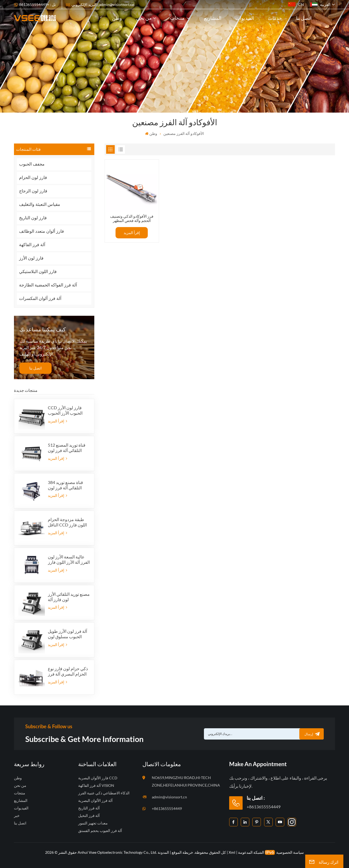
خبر (17, 815)
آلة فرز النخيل (89, 815)
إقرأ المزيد (57, 421)
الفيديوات (245, 18)
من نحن (144, 18)
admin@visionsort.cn (169, 797)
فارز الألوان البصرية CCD (98, 778)
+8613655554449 (167, 808)
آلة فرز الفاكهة (32, 245)
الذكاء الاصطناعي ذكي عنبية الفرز (104, 793)
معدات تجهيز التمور (93, 823)
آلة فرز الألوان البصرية (95, 800)
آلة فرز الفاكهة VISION (96, 785)
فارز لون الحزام (33, 177)
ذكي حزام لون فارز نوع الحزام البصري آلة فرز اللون (68, 671)
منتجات (178, 18)
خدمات (275, 18)
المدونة (163, 852)
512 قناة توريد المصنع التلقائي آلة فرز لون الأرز (67, 448)
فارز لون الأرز (31, 258)
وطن (117, 18)
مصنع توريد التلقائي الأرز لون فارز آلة (69, 597)
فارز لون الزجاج (33, 191)
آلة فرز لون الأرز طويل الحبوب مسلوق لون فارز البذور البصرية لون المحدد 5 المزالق (68, 634)
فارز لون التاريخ (33, 218)
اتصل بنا (304, 18)
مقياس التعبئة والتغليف (40, 204)
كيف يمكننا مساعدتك (43, 329)
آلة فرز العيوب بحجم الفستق (100, 831)
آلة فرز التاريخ (89, 808)
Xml (232, 852)
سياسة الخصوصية (290, 852)
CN (296, 4)
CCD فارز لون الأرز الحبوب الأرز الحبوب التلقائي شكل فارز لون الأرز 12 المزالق (67, 410)
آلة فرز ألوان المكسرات (40, 298)
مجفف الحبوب (32, 164)
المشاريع (213, 18)
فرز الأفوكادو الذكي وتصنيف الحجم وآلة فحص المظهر (132, 219)
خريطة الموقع (182, 852)
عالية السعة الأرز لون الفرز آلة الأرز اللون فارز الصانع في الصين (69, 559)
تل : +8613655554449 (37, 4)
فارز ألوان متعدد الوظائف (42, 231)
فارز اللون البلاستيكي (38, 272)
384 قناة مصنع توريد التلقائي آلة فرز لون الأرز (65, 485)
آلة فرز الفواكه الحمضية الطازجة (48, 285)
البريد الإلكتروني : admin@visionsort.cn (103, 4)
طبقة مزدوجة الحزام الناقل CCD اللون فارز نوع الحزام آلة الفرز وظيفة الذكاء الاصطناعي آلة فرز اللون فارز (67, 522)
